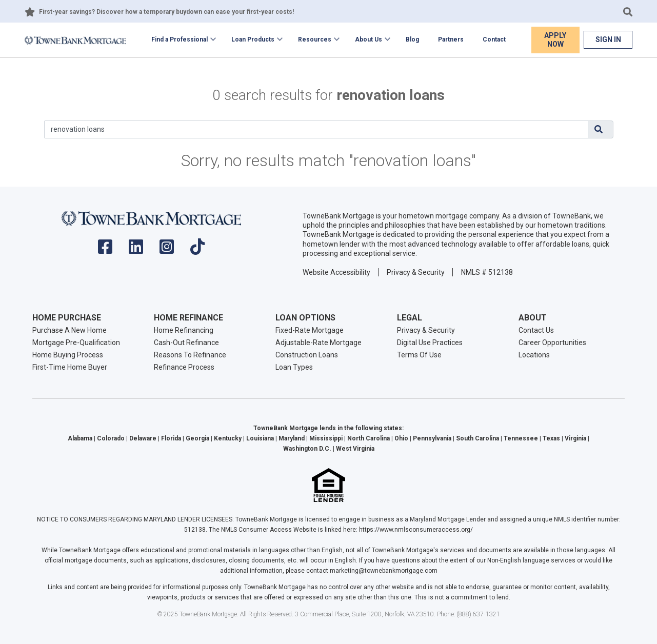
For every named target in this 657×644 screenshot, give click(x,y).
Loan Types (294, 367)
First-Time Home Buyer (70, 367)
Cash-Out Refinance (186, 343)
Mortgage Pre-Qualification (76, 343)
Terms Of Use (419, 355)
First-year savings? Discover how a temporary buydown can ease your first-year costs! (166, 12)
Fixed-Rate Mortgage (310, 330)
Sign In (608, 39)
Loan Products (253, 39)
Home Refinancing (184, 330)
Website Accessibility (336, 272)
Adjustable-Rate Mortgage (318, 343)
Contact (494, 39)
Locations (534, 355)
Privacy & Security (416, 272)
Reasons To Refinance (190, 355)
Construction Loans (307, 355)
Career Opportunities (552, 343)
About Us (369, 39)
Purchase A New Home (69, 330)
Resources (315, 39)
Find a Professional (180, 39)
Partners (451, 39)
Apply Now (555, 40)
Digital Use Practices (430, 343)
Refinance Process (184, 367)
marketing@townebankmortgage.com (384, 571)
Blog (412, 39)
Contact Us (536, 330)
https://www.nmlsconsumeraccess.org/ (416, 530)
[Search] (316, 129)
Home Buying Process (68, 355)
